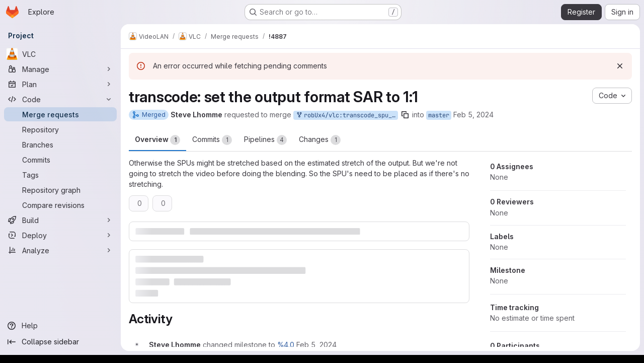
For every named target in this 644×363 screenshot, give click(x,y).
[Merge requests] (60, 114)
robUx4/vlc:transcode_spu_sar (347, 116)
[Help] (60, 326)
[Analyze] (60, 250)
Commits (212, 140)
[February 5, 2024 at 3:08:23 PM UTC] (316, 345)
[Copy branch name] (405, 115)
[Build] (60, 220)
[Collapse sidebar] (60, 342)
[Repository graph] (60, 190)
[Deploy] (60, 235)
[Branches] (60, 144)
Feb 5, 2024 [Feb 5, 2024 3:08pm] (473, 115)
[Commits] (60, 160)
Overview (157, 140)
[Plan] (60, 84)
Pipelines (265, 140)
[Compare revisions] (60, 205)
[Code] (60, 99)
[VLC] (60, 54)
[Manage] (60, 69)
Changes (320, 140)
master (439, 115)
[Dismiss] (620, 66)
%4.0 (286, 345)
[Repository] (60, 129)
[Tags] (60, 175)
